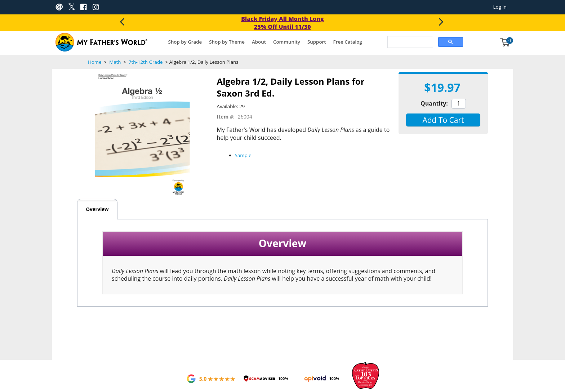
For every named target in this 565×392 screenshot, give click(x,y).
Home (95, 62)
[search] (410, 43)
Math (115, 62)
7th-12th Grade (146, 62)
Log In (500, 7)
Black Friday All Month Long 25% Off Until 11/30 (282, 23)
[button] (443, 120)
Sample (243, 155)
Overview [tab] (97, 209)
